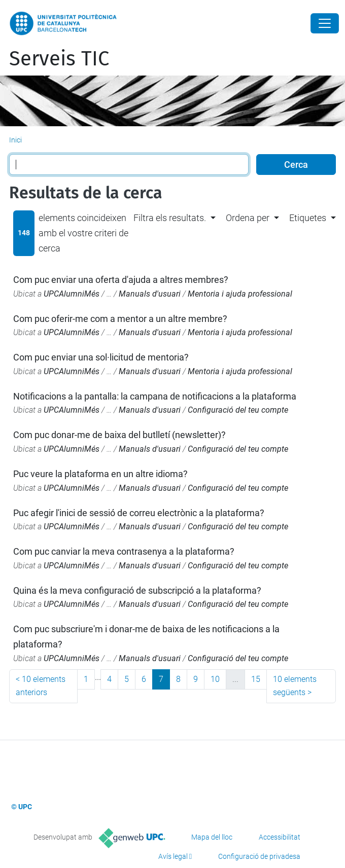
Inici (15, 140)
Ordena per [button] (248, 218)
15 (256, 679)
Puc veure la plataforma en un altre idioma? (100, 474)
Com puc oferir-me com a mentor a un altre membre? (120, 319)
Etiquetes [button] (308, 218)
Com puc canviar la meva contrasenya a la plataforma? (124, 551)
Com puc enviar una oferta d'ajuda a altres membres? (121, 280)
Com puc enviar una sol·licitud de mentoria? (101, 357)
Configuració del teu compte (238, 410)
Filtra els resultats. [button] (170, 218)
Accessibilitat (280, 837)
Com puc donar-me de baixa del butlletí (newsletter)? (119, 435)
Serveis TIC (59, 59)
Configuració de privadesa (259, 856)
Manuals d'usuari (150, 294)
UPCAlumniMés (72, 294)
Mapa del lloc (212, 837)
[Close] (325, 23)
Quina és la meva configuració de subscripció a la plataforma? (137, 590)
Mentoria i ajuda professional (240, 294)
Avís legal (173, 856)
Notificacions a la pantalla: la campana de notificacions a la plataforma (155, 396)
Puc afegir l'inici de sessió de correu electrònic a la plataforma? (139, 513)
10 (215, 679)
